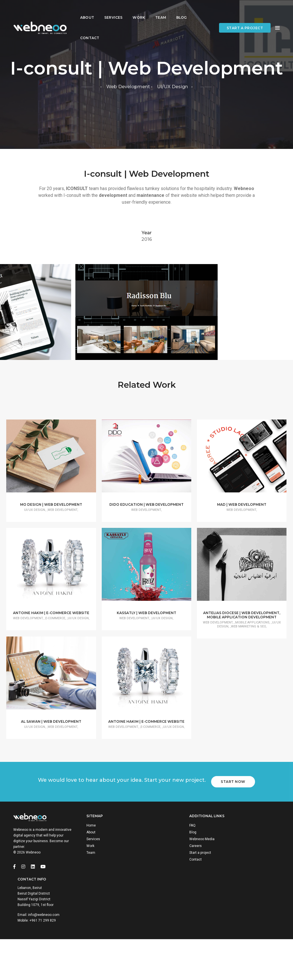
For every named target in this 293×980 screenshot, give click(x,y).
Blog (182, 10)
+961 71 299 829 (253, 949)
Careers (165, 938)
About (87, 10)
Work (139, 10)
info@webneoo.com (254, 944)
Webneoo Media (172, 931)
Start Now (235, 868)
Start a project (245, 21)
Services (113, 10)
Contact (90, 30)
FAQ (162, 918)
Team (161, 10)
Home (95, 918)
